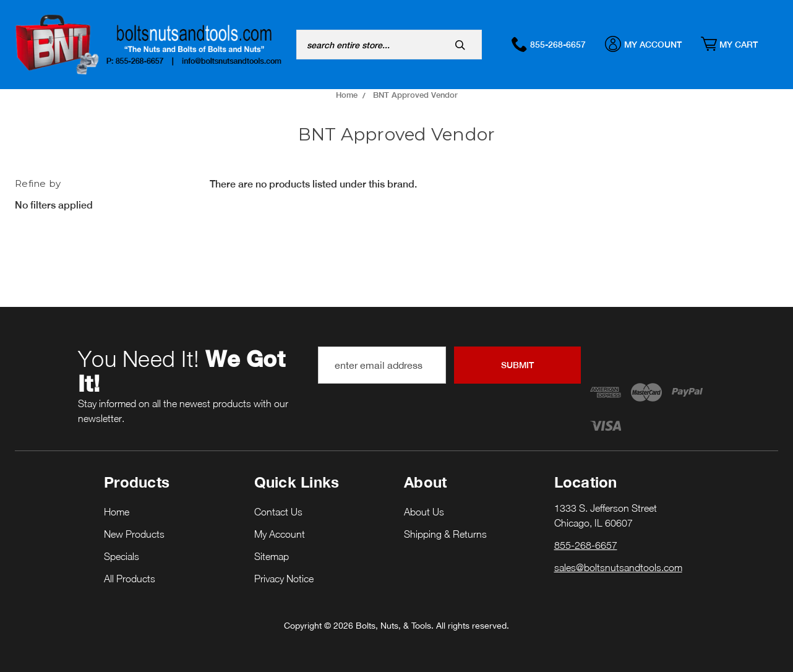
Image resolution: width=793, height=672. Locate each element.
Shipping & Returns (445, 534)
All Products (130, 579)
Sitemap (272, 556)
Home (117, 512)
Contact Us (278, 512)
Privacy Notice (284, 579)
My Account (650, 44)
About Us (424, 512)
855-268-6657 (555, 44)
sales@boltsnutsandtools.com (618, 567)
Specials (122, 556)
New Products (134, 534)
